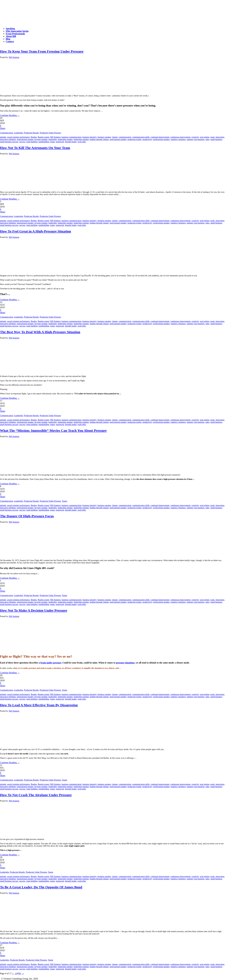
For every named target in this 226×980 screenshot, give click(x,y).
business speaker (104, 137)
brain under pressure (51, 663)
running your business (196, 139)
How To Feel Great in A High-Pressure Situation (36, 231)
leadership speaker (65, 139)
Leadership (18, 133)
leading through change (99, 139)
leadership (53, 139)
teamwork (60, 142)
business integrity (89, 137)
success (22, 142)
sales (207, 139)
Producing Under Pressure (50, 133)
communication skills (141, 137)
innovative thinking (8, 139)
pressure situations (125, 663)
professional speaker (161, 139)
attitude (3, 137)
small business (216, 139)
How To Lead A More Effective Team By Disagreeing (39, 705)
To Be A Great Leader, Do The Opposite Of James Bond (41, 887)
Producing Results (31, 133)
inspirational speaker (25, 139)
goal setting (205, 137)
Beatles (34, 137)
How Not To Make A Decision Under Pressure (34, 610)
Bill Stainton (14, 57)
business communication (71, 137)
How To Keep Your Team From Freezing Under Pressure (42, 51)
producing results (134, 139)
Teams (64, 501)
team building (32, 142)
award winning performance (18, 137)
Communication (6, 133)
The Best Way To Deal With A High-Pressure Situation (40, 332)
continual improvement (160, 137)
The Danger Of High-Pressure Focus (27, 516)
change (115, 137)
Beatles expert (44, 137)
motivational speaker (118, 139)
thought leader (71, 142)
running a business (178, 139)
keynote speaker (41, 139)
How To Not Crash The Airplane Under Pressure (36, 795)
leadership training (81, 139)
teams (53, 142)
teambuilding (44, 142)
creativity (195, 137)
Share (3, 128)
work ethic (82, 142)
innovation (220, 137)
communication (125, 137)
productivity (147, 139)
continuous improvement (180, 137)
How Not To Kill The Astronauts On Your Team (35, 148)
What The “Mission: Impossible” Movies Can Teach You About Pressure (53, 430)
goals (212, 137)
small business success (9, 142)
